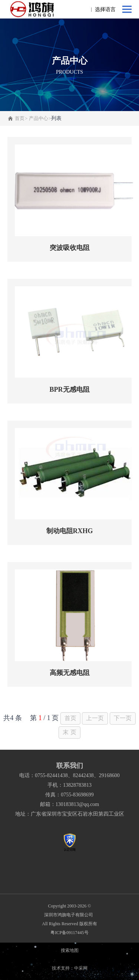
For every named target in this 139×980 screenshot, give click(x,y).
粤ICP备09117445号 (69, 933)
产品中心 (39, 118)
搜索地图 (70, 950)
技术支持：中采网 (70, 968)
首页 (20, 118)
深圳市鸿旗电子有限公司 (70, 915)
